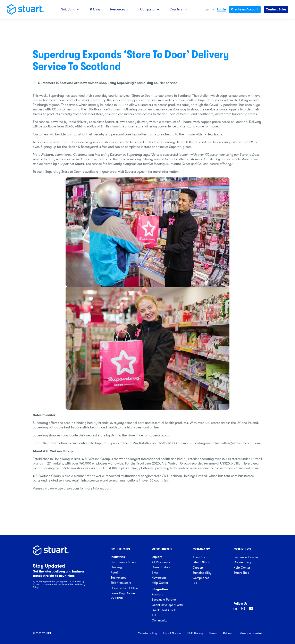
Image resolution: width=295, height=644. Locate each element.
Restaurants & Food (124, 562)
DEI (195, 583)
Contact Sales (276, 9)
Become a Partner (164, 600)
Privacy (228, 633)
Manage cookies (251, 633)
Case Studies (161, 567)
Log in (222, 9)
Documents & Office (124, 588)
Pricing (95, 9)
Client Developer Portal (168, 605)
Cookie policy (147, 633)
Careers (198, 568)
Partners (157, 594)
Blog (155, 572)
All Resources (161, 562)
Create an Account (245, 9)
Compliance (201, 578)
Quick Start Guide (164, 610)
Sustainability (202, 573)
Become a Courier (246, 557)
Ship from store (121, 583)
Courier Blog (242, 562)
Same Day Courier (123, 593)
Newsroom (159, 578)
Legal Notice (172, 633)
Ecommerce (119, 578)
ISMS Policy (195, 633)
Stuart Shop (241, 573)
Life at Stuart (201, 562)
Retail (115, 572)
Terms (213, 633)
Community (160, 620)
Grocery (116, 567)
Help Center (160, 583)
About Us (199, 557)
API (154, 615)
